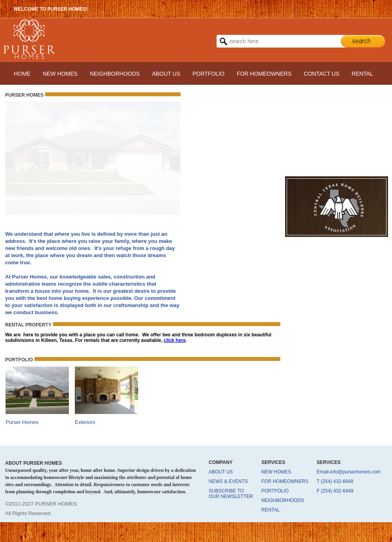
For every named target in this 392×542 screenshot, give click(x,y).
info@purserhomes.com (356, 472)
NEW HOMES (60, 74)
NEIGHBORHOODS (115, 74)
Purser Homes (22, 422)
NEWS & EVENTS (228, 481)
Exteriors (85, 422)
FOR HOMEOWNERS (264, 74)
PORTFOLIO (208, 74)
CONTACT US (322, 74)
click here (175, 340)
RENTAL (362, 74)
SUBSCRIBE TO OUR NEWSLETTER (231, 494)
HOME (22, 74)
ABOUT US (166, 74)
